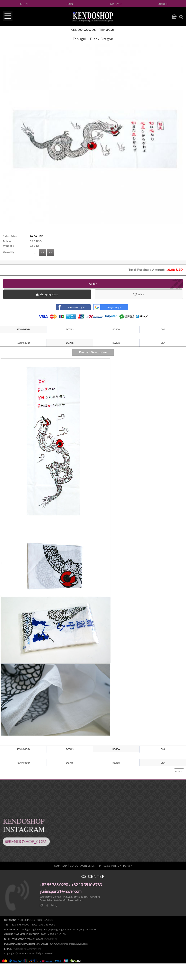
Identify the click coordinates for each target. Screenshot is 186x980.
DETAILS (70, 329)
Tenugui (107, 30)
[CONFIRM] (50, 939)
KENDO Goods (83, 30)
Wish (139, 294)
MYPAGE (116, 4)
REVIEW (116, 329)
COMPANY (61, 866)
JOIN (70, 4)
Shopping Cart (47, 294)
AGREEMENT (89, 866)
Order (93, 284)
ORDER (163, 4)
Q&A (163, 329)
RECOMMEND (23, 329)
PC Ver (127, 866)
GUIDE (74, 866)
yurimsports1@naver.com (27, 949)
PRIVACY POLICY (110, 866)
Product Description (93, 352)
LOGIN (23, 4)
